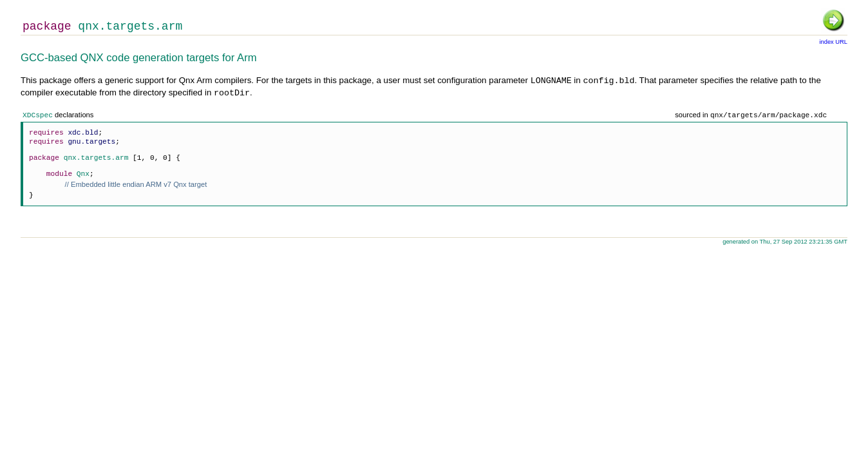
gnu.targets (91, 141)
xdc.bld (83, 132)
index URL (833, 42)
